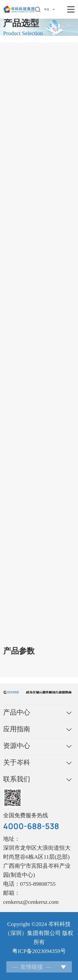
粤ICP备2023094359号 (39, 951)
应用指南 (17, 729)
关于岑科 (17, 762)
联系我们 (17, 779)
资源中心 (17, 746)
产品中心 (17, 712)
